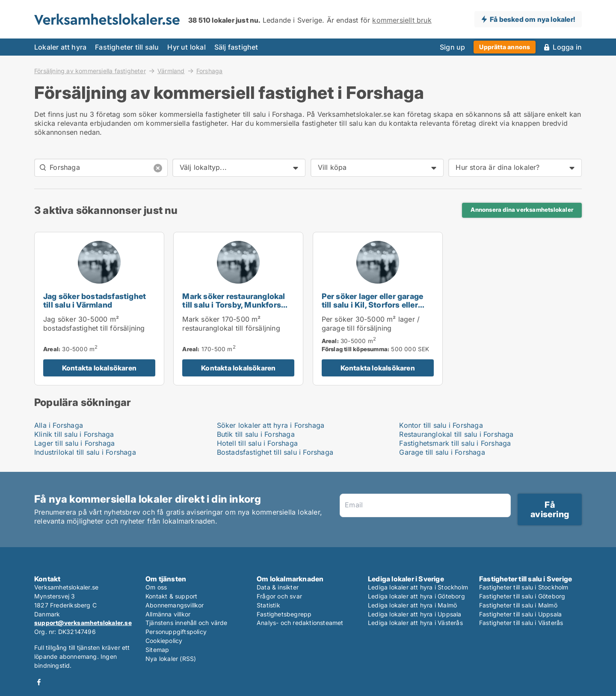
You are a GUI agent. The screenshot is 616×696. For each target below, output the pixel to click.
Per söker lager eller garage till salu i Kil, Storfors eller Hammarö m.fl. (373, 305)
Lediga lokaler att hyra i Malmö (412, 605)
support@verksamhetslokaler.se (83, 623)
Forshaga (210, 71)
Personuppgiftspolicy (176, 632)
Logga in (567, 47)
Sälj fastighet (236, 47)
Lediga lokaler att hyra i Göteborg (416, 596)
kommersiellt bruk (402, 20)
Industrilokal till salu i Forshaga (85, 452)
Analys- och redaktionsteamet (300, 623)
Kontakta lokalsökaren (99, 368)
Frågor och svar (279, 596)
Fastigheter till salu (127, 47)
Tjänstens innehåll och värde (187, 623)
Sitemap (157, 650)
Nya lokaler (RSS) (171, 659)
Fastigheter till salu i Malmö (518, 605)
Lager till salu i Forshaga (74, 443)
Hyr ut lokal (186, 47)
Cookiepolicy (164, 641)
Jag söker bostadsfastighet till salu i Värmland (95, 301)
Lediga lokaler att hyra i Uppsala (415, 614)
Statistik (268, 605)
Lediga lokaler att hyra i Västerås (415, 623)
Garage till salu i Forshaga (442, 452)
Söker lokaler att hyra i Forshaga (271, 425)
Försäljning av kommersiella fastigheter (90, 71)
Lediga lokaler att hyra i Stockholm (418, 587)
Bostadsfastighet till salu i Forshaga (275, 452)
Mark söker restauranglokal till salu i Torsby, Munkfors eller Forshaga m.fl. (234, 305)
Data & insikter (278, 587)
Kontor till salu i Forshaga (441, 425)
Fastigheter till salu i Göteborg (522, 596)
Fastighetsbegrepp (284, 614)
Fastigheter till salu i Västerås (521, 623)
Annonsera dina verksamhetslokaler (522, 210)
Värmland (171, 71)
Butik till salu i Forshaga (256, 434)
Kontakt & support (171, 596)
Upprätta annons (505, 47)
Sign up (452, 47)
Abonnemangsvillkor (175, 605)
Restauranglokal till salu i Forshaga (456, 434)
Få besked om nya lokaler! (532, 19)
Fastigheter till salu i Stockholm (524, 587)
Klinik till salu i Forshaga (74, 434)
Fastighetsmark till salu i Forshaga (455, 443)
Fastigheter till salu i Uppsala (520, 614)
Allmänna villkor (168, 614)
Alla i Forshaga (59, 425)
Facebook (39, 682)
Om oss (156, 587)
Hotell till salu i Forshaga (257, 443)
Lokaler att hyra (60, 47)
